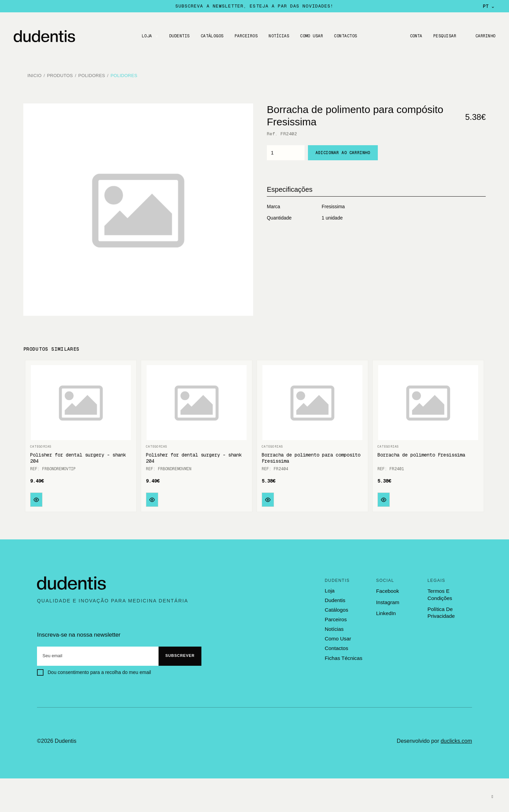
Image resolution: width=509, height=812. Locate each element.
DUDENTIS (179, 36)
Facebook (387, 590)
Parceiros (245, 36)
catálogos (336, 609)
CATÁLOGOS (212, 36)
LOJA (146, 36)
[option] (138, 209)
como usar (338, 637)
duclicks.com (456, 740)
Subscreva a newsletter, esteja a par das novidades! (254, 6)
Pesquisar (444, 36)
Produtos (60, 75)
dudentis (335, 599)
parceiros (336, 618)
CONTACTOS (345, 36)
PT (489, 6)
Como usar (311, 36)
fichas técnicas (343, 656)
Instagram (388, 601)
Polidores (92, 75)
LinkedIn (386, 612)
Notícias (278, 36)
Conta (415, 36)
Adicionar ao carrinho (343, 152)
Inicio (34, 75)
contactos (336, 647)
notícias (334, 628)
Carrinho (485, 36)
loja (330, 590)
